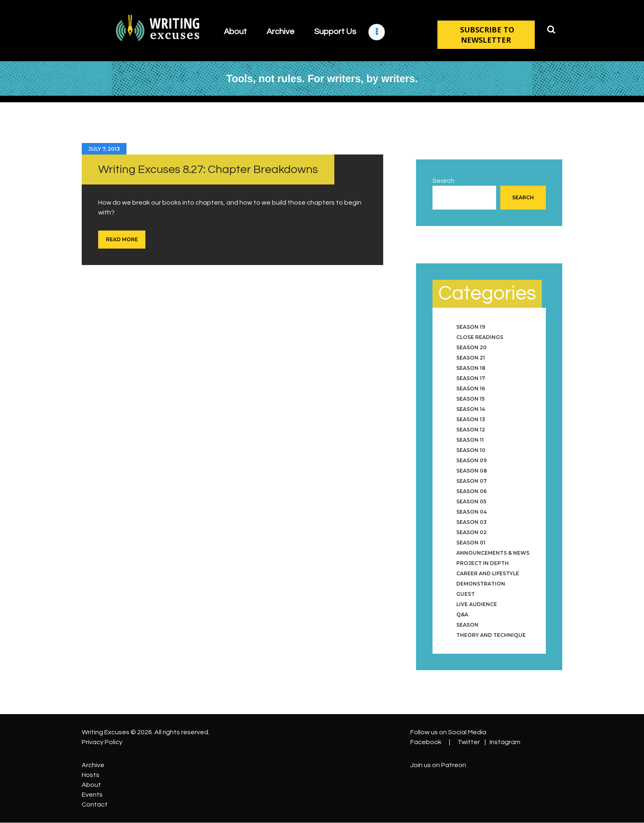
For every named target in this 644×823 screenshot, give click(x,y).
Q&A (462, 614)
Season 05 (471, 501)
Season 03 (471, 522)
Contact (95, 805)
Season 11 (470, 440)
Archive (93, 765)
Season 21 (471, 358)
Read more (122, 239)
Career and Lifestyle (488, 573)
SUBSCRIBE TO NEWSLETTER (486, 35)
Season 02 (471, 532)
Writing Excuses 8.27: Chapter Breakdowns (208, 169)
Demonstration (481, 584)
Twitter (469, 742)
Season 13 (471, 419)
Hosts (91, 775)
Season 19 (471, 327)
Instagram (505, 742)
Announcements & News (493, 553)
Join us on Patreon (438, 765)
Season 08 (472, 471)
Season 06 (471, 491)
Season (467, 625)
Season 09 (471, 460)
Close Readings (480, 337)
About (91, 785)
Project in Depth (483, 563)
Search (443, 181)
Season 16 (471, 388)
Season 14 (471, 409)
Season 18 (471, 368)
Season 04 (471, 512)
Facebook (426, 742)
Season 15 (470, 399)
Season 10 (471, 450)
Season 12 (471, 430)
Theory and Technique (491, 635)
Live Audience (477, 604)
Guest (466, 594)
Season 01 (471, 543)
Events (92, 795)
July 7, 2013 (104, 149)
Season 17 (471, 378)
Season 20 (471, 347)
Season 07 (471, 481)
